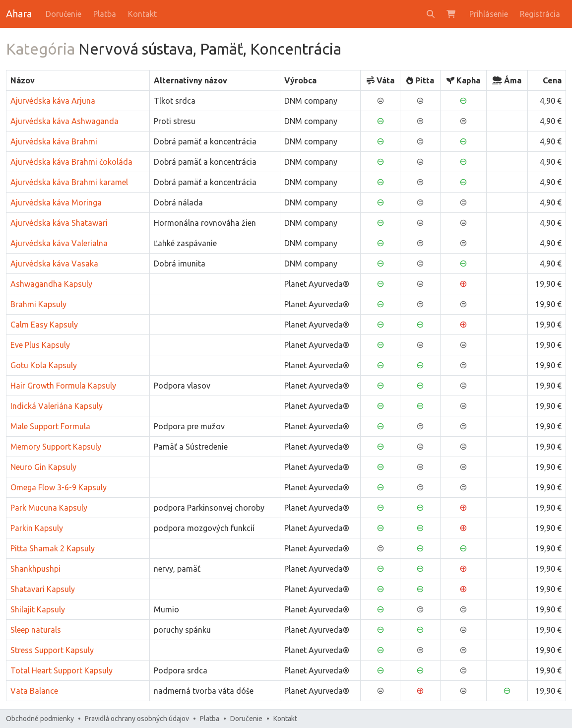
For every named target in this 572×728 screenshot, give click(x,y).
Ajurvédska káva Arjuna (53, 101)
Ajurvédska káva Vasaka (54, 264)
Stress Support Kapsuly (52, 650)
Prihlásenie (489, 14)
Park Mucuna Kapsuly (49, 508)
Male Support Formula (50, 426)
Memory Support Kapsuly (56, 447)
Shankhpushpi (35, 569)
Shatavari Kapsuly (43, 589)
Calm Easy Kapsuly (44, 325)
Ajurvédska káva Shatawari (59, 223)
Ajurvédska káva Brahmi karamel (69, 182)
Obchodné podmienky (40, 719)
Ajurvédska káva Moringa (56, 202)
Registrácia (540, 14)
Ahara (19, 14)
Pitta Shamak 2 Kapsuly (53, 548)
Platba (105, 14)
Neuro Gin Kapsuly (43, 467)
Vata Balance (34, 691)
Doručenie (64, 14)
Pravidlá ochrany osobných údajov (137, 719)
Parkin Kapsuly (37, 528)
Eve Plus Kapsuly (40, 345)
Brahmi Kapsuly (38, 304)
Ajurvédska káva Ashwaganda (64, 121)
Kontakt (142, 14)
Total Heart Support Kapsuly (62, 670)
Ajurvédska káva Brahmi (54, 141)
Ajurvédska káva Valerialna (59, 243)
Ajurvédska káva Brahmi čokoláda (71, 162)
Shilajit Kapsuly (38, 609)
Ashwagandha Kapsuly (51, 284)
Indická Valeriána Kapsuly (57, 406)
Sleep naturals (36, 630)
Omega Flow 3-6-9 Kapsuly (59, 487)
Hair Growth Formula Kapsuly (63, 386)
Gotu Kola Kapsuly (44, 365)
